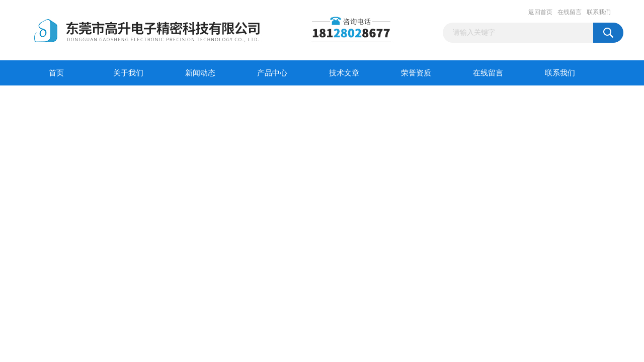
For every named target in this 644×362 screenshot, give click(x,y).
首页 (56, 73)
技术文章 (344, 73)
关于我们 (128, 73)
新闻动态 (200, 73)
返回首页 (540, 12)
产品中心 (272, 73)
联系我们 (599, 12)
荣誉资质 (416, 73)
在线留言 (570, 12)
